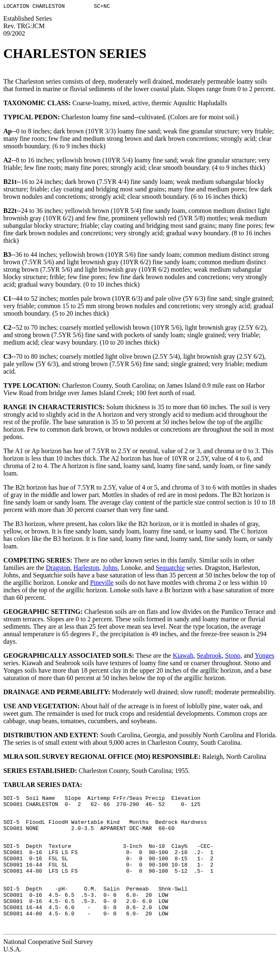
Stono (233, 657)
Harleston (86, 569)
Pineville (102, 584)
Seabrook (209, 657)
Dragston (58, 569)
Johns (110, 569)
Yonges (264, 657)
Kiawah (183, 657)
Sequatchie (170, 569)
